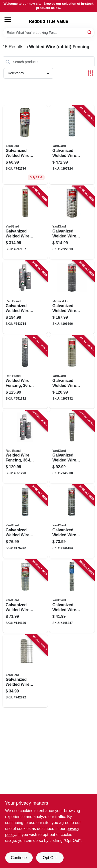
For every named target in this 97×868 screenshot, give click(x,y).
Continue (19, 858)
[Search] (90, 32)
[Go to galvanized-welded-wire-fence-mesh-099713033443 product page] (25, 521)
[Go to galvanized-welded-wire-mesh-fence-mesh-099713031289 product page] (72, 447)
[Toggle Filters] (91, 73)
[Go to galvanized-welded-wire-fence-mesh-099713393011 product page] (25, 145)
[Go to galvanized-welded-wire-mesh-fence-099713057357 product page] (72, 297)
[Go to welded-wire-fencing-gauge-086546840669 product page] (25, 372)
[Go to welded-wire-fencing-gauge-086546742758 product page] (25, 447)
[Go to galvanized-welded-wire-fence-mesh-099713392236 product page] (72, 223)
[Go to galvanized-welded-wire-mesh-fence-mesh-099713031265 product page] (25, 596)
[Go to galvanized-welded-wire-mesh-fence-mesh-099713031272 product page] (72, 521)
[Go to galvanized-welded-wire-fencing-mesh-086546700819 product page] (25, 297)
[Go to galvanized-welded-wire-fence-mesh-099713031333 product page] (25, 223)
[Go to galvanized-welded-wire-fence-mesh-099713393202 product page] (25, 671)
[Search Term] (49, 33)
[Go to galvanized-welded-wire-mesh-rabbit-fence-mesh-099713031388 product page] (72, 596)
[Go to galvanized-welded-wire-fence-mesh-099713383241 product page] (72, 145)
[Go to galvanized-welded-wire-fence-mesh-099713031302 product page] (72, 372)
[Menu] (8, 20)
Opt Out (50, 858)
